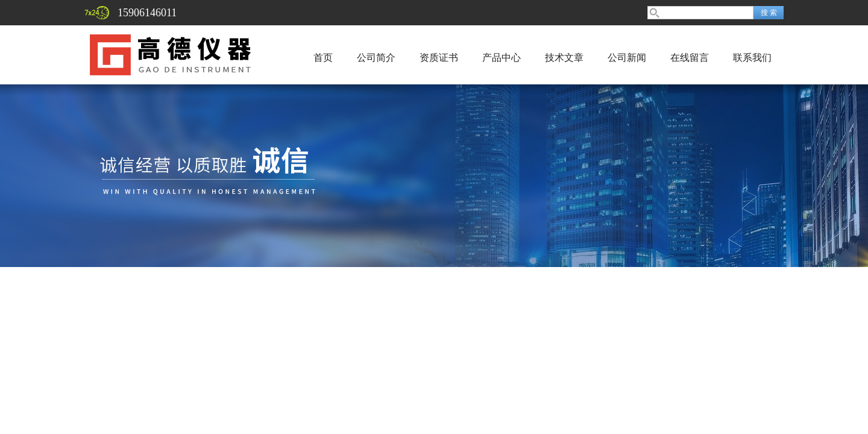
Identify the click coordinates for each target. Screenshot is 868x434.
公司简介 (376, 58)
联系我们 (752, 58)
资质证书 (439, 58)
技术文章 (564, 58)
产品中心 (502, 58)
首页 (323, 58)
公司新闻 (627, 58)
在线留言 (690, 58)
